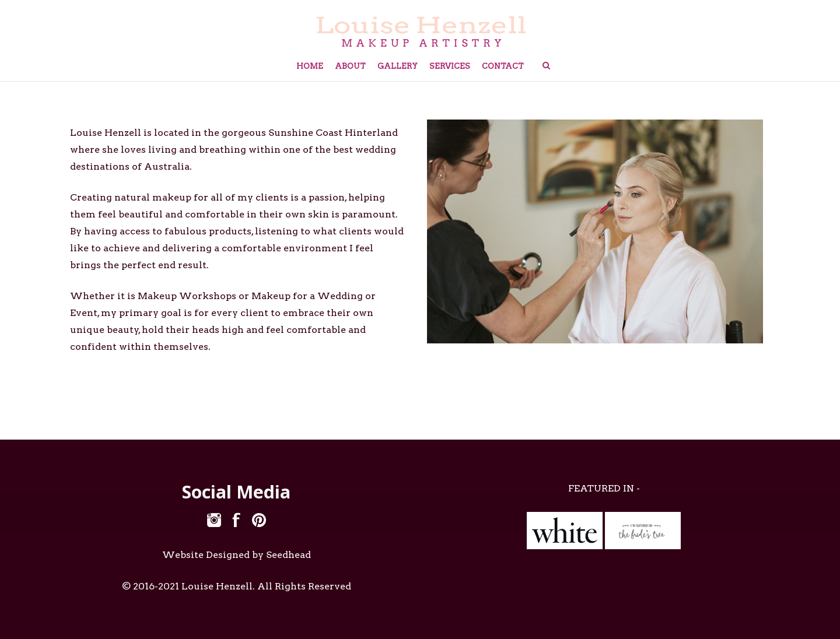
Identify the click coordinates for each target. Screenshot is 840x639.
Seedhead (288, 555)
